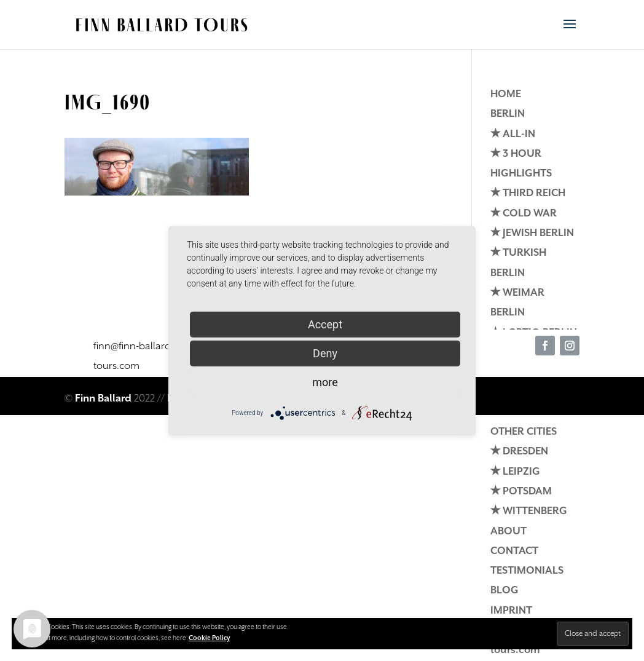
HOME (506, 94)
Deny (325, 353)
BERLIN (508, 114)
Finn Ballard (103, 399)
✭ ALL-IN (513, 134)
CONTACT (514, 551)
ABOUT (509, 532)
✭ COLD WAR (524, 214)
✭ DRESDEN (519, 452)
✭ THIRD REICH (528, 193)
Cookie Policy (209, 638)
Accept (325, 324)
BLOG (505, 591)
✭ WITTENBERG (529, 511)
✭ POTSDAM (521, 492)
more (325, 382)
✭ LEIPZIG (515, 472)
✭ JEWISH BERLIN (532, 233)
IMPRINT (511, 611)
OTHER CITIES (524, 432)
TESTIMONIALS (527, 571)
